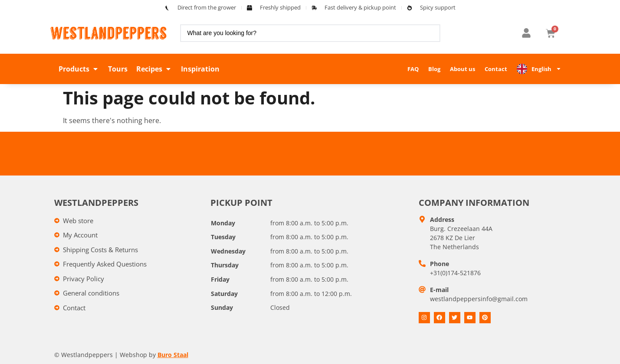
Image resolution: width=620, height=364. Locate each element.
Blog (434, 69)
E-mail (439, 290)
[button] (79, 69)
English (546, 69)
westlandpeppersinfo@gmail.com (479, 299)
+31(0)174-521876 (455, 273)
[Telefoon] (422, 263)
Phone (440, 264)
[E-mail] (422, 289)
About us (463, 69)
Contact (496, 69)
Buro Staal (173, 355)
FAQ (413, 69)
